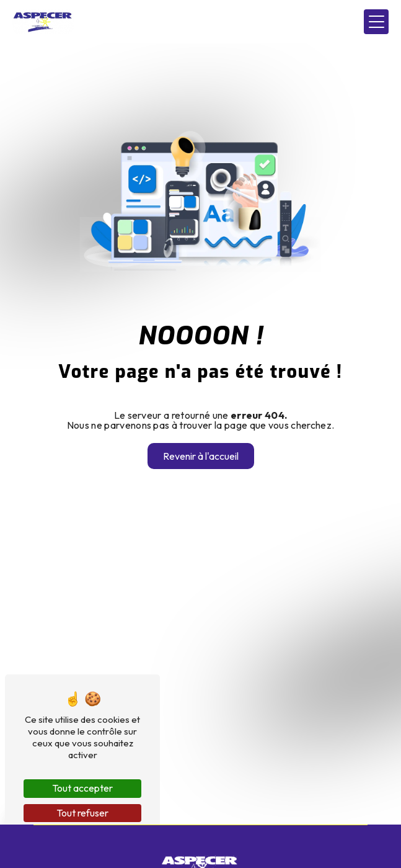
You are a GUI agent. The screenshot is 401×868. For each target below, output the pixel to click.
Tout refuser (82, 813)
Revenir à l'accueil (201, 456)
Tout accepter (82, 788)
